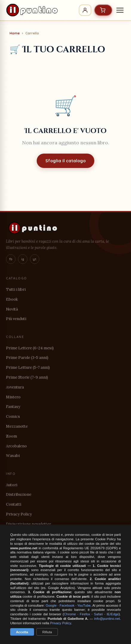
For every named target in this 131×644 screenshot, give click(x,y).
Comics (13, 416)
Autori (12, 485)
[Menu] (120, 10)
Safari (98, 614)
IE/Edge (112, 614)
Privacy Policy (19, 514)
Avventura (15, 387)
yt (35, 259)
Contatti (14, 504)
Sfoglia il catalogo (65, 161)
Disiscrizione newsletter (28, 524)
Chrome (70, 614)
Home (15, 33)
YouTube (84, 605)
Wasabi (13, 456)
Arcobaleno (16, 446)
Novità (12, 309)
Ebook (12, 299)
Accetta (22, 632)
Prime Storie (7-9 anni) (27, 377)
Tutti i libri (16, 289)
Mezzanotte (17, 426)
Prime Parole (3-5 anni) (27, 358)
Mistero (13, 397)
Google (51, 605)
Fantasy (13, 407)
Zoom (11, 436)
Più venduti (16, 319)
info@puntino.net (107, 619)
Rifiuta (47, 632)
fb (11, 259)
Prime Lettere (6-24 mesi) (30, 348)
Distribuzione (19, 494)
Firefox (85, 614)
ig (23, 259)
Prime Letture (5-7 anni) (28, 367)
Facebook (67, 605)
